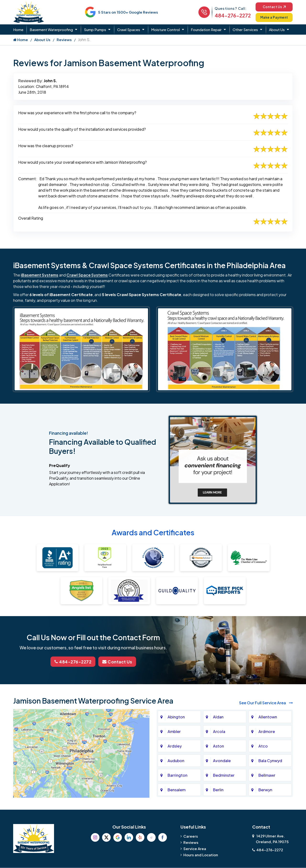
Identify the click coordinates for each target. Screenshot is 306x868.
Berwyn (265, 789)
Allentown (268, 716)
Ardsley (175, 746)
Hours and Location (201, 854)
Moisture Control (165, 30)
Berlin (218, 789)
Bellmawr (267, 775)
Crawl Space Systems (87, 275)
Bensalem (177, 789)
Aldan (218, 716)
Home (18, 30)
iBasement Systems (40, 275)
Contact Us (272, 7)
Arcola (219, 731)
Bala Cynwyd (270, 760)
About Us (277, 30)
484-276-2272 (229, 15)
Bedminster (224, 775)
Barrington (178, 775)
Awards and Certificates (153, 532)
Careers (191, 836)
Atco (263, 746)
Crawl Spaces (129, 30)
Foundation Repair (206, 30)
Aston (219, 746)
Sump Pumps (95, 30)
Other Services (245, 30)
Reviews (64, 40)
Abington (176, 716)
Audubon (176, 760)
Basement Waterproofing (51, 30)
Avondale (222, 760)
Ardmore (267, 731)
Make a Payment (273, 17)
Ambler (174, 731)
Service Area (195, 848)
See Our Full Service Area (266, 702)
